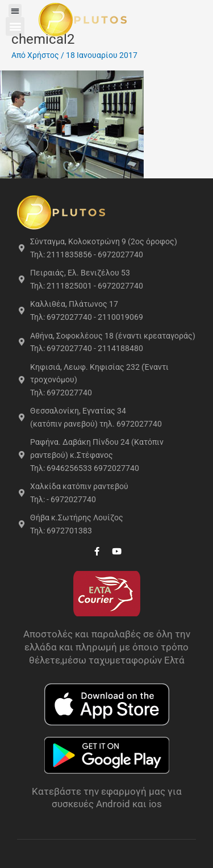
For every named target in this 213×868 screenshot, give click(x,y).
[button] (16, 11)
